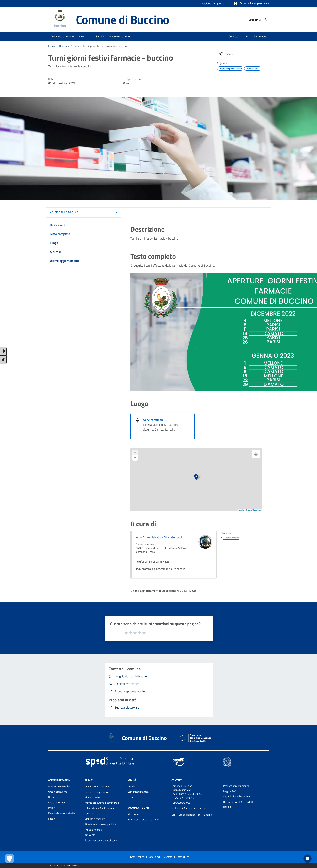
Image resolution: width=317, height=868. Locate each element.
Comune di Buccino (123, 20)
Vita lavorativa (92, 797)
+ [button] (135, 453)
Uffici (51, 797)
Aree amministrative (59, 786)
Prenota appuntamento (236, 786)
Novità (63, 46)
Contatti (177, 780)
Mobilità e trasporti (95, 819)
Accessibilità (183, 857)
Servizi (89, 780)
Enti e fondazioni (57, 802)
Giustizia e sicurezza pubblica (100, 824)
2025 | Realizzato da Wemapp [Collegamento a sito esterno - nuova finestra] (64, 865)
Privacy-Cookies (136, 857)
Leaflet (242, 510)
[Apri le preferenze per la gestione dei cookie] (9, 859)
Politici (52, 808)
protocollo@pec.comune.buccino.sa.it (192, 808)
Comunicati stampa (138, 792)
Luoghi (52, 819)
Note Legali (154, 857)
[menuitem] (234, 36)
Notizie (75, 46)
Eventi (131, 797)
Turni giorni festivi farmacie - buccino (105, 46)
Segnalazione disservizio (237, 796)
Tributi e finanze (93, 830)
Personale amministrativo (62, 813)
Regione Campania (213, 3)
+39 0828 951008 (181, 803)
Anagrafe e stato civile (97, 786)
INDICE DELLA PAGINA (63, 212)
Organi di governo (58, 792)
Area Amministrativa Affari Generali (159, 537)
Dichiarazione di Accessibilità (239, 802)
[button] (251, 4)
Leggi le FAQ (230, 791)
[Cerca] (265, 20)
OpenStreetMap (255, 510)
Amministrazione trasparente (143, 819)
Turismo (89, 813)
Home (52, 46)
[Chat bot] (308, 859)
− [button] (135, 458)
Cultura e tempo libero (97, 792)
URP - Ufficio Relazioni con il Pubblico (192, 815)
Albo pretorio (134, 814)
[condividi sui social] (226, 54)
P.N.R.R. (227, 807)
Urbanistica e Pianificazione (100, 808)
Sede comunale (153, 420)
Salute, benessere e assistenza (101, 840)
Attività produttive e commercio (102, 803)
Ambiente (90, 835)
